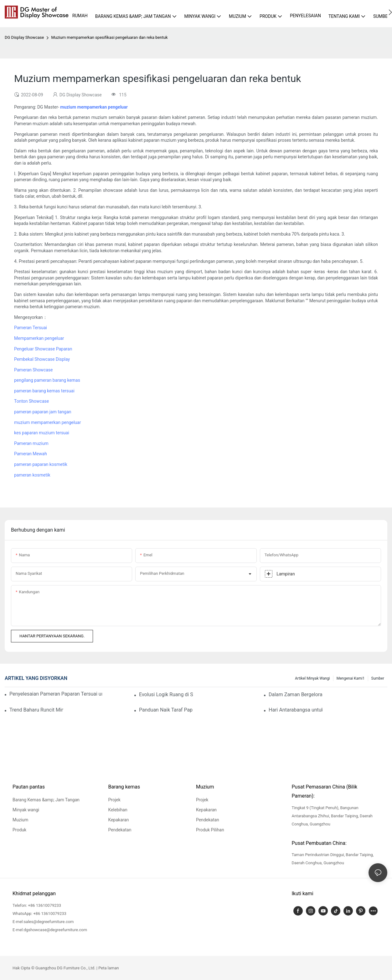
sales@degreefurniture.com (49, 922)
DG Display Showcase (24, 37)
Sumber (378, 678)
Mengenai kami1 (351, 678)
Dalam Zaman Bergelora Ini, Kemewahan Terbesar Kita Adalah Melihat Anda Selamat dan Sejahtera (296, 694)
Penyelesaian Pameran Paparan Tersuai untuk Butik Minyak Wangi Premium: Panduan (56, 694)
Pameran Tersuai (31, 328)
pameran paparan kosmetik (41, 464)
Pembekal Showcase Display (42, 359)
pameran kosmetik (32, 475)
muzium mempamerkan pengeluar (47, 422)
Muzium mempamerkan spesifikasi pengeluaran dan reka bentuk (109, 37)
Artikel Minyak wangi (312, 678)
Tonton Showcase (31, 401)
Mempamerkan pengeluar (39, 338)
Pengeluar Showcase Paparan (43, 349)
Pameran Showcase (33, 370)
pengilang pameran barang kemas (47, 380)
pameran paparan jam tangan (43, 412)
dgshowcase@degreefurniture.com (56, 930)
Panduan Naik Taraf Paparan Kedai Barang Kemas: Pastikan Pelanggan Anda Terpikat (166, 710)
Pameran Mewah (31, 454)
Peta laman (108, 968)
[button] (390, 12)
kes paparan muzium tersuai (42, 433)
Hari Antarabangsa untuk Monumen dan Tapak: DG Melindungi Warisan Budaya (296, 710)
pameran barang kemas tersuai (44, 391)
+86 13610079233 (45, 905)
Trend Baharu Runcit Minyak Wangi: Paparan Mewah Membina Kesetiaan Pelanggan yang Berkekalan (36, 710)
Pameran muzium (31, 443)
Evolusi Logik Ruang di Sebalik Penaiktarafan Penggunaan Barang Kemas (166, 694)
